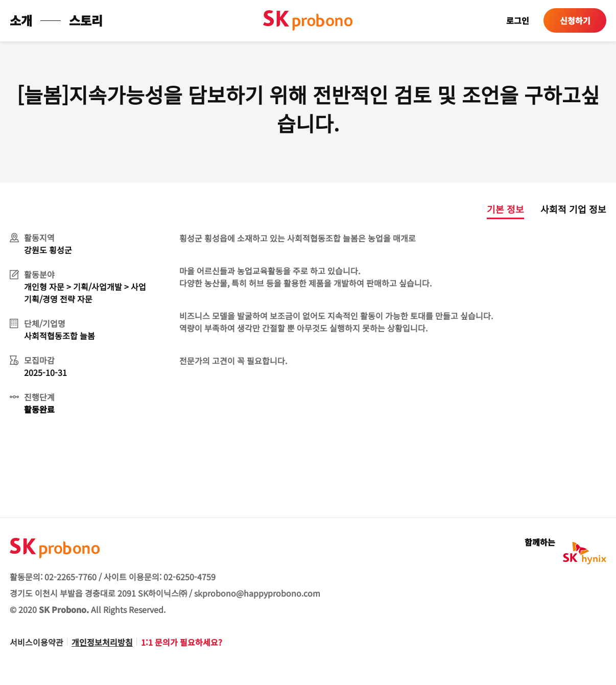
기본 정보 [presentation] (505, 209)
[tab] (497, 211)
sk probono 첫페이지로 (308, 20)
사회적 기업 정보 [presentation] (573, 209)
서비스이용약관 (37, 642)
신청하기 (575, 20)
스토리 (86, 20)
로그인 (518, 20)
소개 (21, 20)
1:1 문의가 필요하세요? (182, 642)
